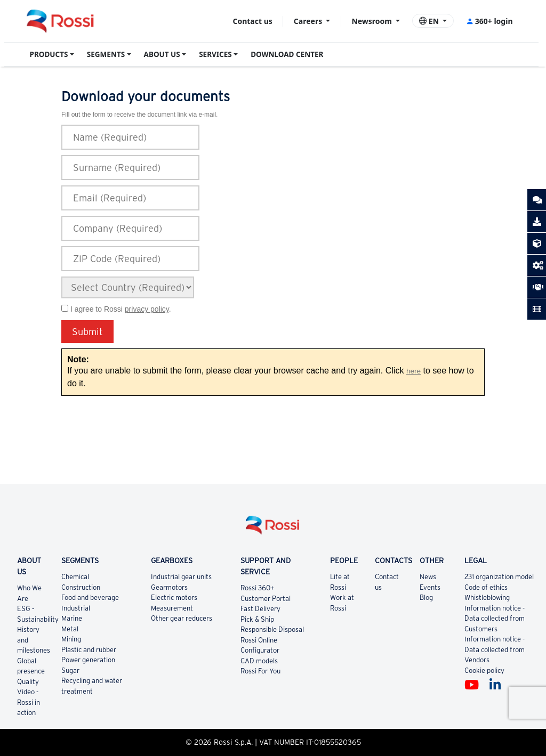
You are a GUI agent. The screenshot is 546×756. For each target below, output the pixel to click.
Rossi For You (260, 671)
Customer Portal (266, 599)
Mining (71, 639)
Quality (28, 682)
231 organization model (499, 577)
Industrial (76, 608)
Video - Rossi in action (29, 702)
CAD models (259, 661)
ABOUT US (162, 54)
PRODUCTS (49, 54)
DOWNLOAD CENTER (287, 54)
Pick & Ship (257, 619)
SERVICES (215, 54)
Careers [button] (309, 21)
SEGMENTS (106, 54)
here (413, 371)
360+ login (489, 21)
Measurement (172, 608)
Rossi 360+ (258, 588)
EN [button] (430, 21)
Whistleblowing (487, 598)
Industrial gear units (181, 577)
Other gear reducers (182, 618)
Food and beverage (90, 598)
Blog (426, 598)
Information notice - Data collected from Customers (495, 619)
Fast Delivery (260, 609)
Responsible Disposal (272, 629)
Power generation (88, 660)
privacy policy (147, 309)
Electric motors (174, 598)
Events (430, 587)
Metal (70, 629)
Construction (81, 587)
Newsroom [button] (372, 21)
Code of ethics (486, 587)
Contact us (252, 21)
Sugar (70, 670)
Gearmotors (169, 587)
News (428, 577)
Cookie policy (484, 670)
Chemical (75, 577)
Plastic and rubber (89, 650)
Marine (72, 618)
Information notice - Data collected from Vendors (495, 649)
